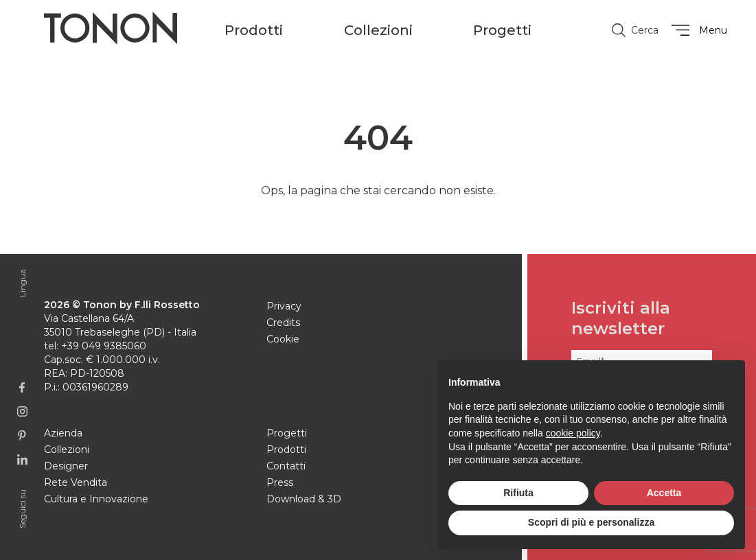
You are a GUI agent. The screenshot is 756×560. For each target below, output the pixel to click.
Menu (697, 30)
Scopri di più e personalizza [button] (591, 522)
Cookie (283, 339)
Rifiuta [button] (518, 493)
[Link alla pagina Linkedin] (22, 459)
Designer (66, 466)
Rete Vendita (76, 482)
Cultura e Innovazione (96, 499)
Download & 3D (304, 499)
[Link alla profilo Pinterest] (22, 435)
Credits (283, 323)
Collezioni (67, 450)
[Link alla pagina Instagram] (22, 411)
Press (280, 482)
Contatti (286, 466)
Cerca (634, 30)
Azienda (63, 433)
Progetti (502, 30)
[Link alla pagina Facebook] (22, 387)
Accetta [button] (664, 493)
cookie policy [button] (573, 433)
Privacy (284, 306)
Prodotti (286, 450)
